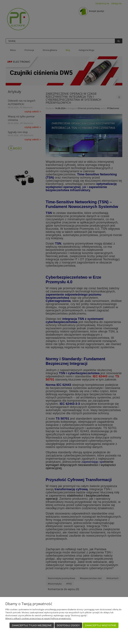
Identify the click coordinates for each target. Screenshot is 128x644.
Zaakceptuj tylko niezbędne (32, 625)
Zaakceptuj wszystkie (101, 625)
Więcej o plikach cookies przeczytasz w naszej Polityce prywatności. (38, 618)
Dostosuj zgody (68, 625)
